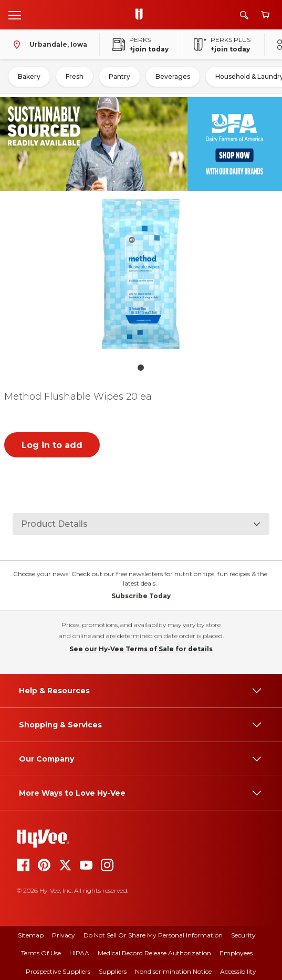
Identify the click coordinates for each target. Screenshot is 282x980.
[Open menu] (15, 15)
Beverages (173, 76)
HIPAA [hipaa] (79, 953)
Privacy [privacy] (64, 935)
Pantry (119, 76)
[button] (141, 277)
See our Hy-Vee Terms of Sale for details (141, 649)
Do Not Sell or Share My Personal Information (153, 935)
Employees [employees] (236, 953)
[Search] (244, 15)
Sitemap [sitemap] (31, 935)
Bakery (29, 76)
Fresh (75, 76)
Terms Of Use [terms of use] (41, 953)
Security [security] (243, 935)
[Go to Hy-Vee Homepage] (142, 15)
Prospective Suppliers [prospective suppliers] (58, 971)
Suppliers (113, 971)
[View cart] (265, 15)
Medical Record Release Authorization (154, 953)
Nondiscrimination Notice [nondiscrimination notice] (173, 971)
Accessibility (238, 971)
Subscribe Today (141, 596)
